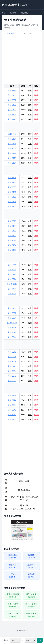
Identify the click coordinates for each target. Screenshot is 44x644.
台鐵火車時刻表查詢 (15, 5)
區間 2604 (12, 148)
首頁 (4, 13)
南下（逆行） (28, 33)
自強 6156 (12, 95)
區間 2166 (12, 192)
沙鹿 (30, 405)
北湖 (30, 105)
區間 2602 (12, 100)
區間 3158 (12, 231)
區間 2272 (12, 381)
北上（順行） (12, 33)
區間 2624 (12, 332)
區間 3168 (12, 250)
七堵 (30, 323)
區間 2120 (12, 105)
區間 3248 (12, 410)
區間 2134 (12, 139)
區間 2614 (12, 265)
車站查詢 (13, 13)
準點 (36, 91)
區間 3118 (12, 158)
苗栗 (30, 376)
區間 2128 (12, 119)
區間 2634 (12, 405)
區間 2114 (12, 91)
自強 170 (12, 134)
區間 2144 (12, 153)
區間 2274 (12, 400)
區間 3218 (12, 352)
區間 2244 (12, 337)
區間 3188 (12, 289)
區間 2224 (12, 294)
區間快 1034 (12, 323)
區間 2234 (12, 318)
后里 (30, 110)
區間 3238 (12, 395)
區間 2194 (12, 245)
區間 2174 (12, 202)
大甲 (30, 221)
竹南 (30, 100)
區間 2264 (12, 371)
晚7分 (36, 318)
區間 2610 (12, 221)
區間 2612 (12, 240)
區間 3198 (12, 308)
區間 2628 (12, 361)
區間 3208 (12, 328)
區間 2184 (12, 226)
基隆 (30, 91)
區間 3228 (12, 366)
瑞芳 (30, 202)
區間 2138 (12, 144)
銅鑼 (30, 119)
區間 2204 (12, 270)
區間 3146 (12, 206)
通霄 (30, 148)
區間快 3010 (12, 284)
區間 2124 (12, 115)
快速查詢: (5, 640)
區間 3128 (12, 178)
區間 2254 (12, 357)
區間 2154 (12, 163)
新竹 (30, 410)
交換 (40, 640)
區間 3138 (12, 197)
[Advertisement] (22, 60)
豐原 (30, 192)
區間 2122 (12, 110)
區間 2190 (12, 236)
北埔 (30, 95)
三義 (30, 144)
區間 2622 (12, 313)
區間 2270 (12, 376)
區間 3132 (12, 182)
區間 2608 (12, 187)
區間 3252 (12, 415)
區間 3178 (12, 274)
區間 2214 (12, 279)
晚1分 (36, 415)
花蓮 (30, 134)
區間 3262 (12, 419)
